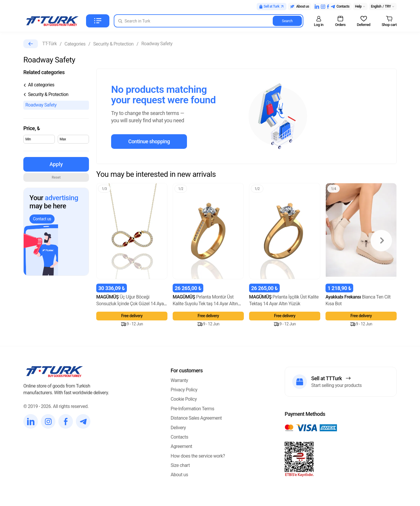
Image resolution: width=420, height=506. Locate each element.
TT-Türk (49, 44)
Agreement (181, 446)
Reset (56, 177)
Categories (75, 44)
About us (179, 475)
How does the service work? (198, 456)
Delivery (178, 428)
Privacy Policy (184, 390)
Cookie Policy (184, 399)
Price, (32, 128)
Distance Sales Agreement (196, 418)
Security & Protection (113, 44)
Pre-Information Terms (192, 409)
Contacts (179, 437)
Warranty (179, 380)
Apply (56, 164)
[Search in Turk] (209, 21)
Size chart (180, 465)
